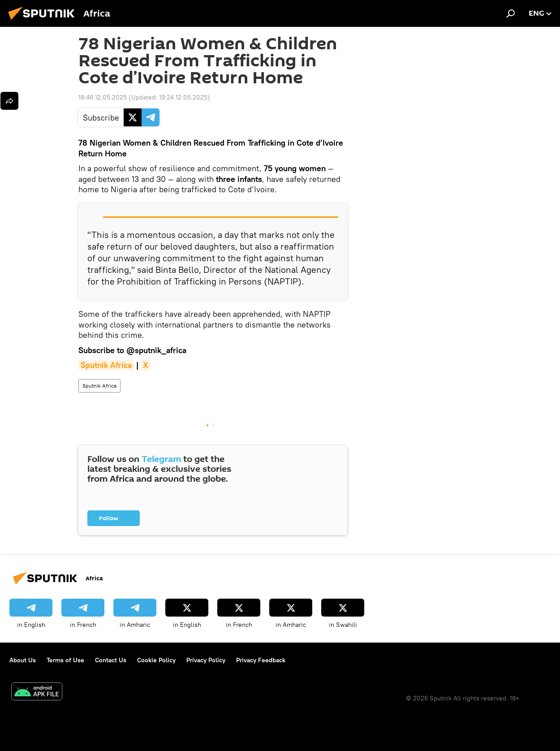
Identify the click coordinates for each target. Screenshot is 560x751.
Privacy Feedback (261, 660)
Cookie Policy (156, 660)
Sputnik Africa (99, 386)
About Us (23, 660)
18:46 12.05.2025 (103, 97)
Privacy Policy (206, 660)
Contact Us (111, 660)
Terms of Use (65, 660)
